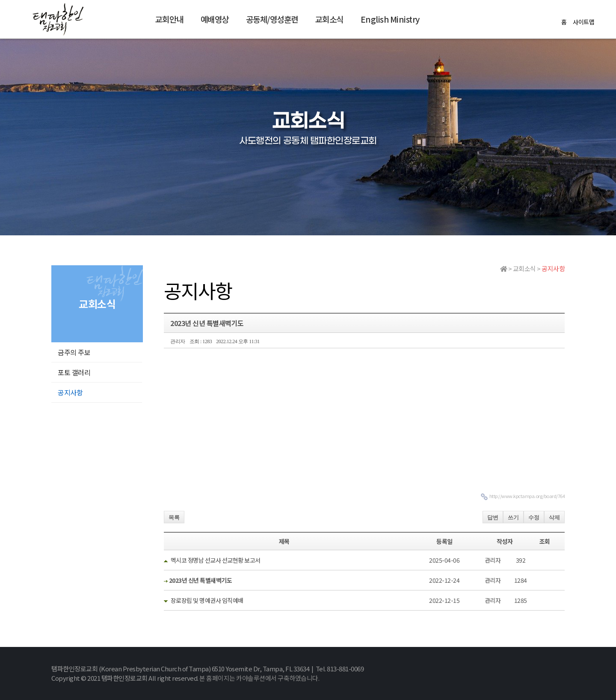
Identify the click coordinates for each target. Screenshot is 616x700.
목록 (174, 518)
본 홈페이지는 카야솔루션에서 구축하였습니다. (259, 678)
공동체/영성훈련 (272, 19)
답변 (493, 518)
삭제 (554, 518)
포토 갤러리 (74, 372)
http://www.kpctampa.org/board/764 (527, 496)
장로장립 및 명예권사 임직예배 (207, 600)
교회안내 (169, 19)
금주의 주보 (74, 352)
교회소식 (329, 19)
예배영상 (215, 19)
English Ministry (390, 19)
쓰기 (513, 518)
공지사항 (70, 392)
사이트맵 (583, 22)
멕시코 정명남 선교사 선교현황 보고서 (216, 560)
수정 (534, 518)
